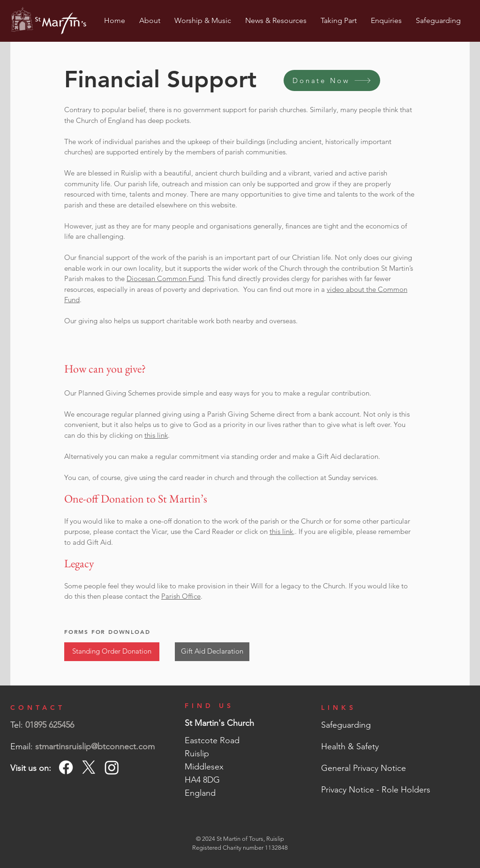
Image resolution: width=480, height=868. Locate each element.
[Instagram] (112, 767)
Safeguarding (346, 725)
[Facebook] (66, 767)
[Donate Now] (332, 80)
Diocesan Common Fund (165, 278)
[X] (89, 767)
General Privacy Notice (364, 768)
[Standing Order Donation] (112, 652)
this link (156, 435)
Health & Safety (350, 746)
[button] (150, 21)
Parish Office (181, 596)
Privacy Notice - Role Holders (376, 790)
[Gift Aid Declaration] (212, 652)
